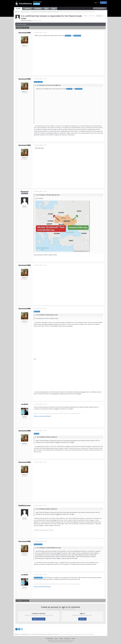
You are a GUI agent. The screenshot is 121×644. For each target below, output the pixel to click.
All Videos (38, 9)
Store (54, 9)
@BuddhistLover (38, 544)
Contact (73, 638)
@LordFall (36, 434)
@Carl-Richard (77, 36)
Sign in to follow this (90, 16)
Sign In (96, 3)
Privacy (61, 638)
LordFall (25, 404)
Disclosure (67, 638)
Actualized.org (49, 638)
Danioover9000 (25, 33)
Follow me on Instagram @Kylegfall (42, 416)
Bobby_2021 (54, 195)
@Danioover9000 (38, 82)
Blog (46, 9)
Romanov (29, 20)
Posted (40, 32)
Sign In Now (82, 619)
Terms (56, 638)
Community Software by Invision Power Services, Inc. (60, 642)
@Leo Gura (68, 36)
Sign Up (103, 3)
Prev (20, 28)
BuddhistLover (25, 506)
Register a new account (39, 619)
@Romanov (37, 312)
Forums (18, 9)
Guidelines (28, 9)
